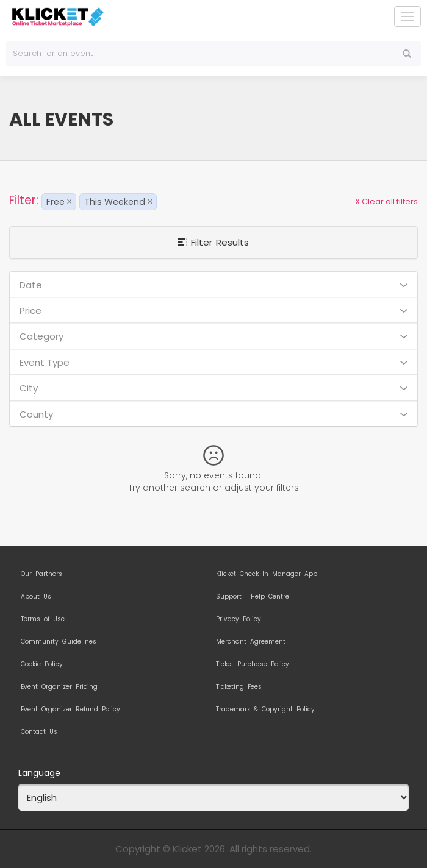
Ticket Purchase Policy (253, 664)
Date (213, 285)
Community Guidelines (59, 642)
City (213, 388)
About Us (36, 597)
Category (213, 336)
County (213, 414)
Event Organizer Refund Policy (70, 710)
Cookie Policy (42, 664)
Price (213, 311)
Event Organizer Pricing (59, 687)
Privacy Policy (239, 619)
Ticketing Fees (239, 687)
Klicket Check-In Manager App (267, 574)
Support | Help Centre (253, 597)
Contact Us (39, 732)
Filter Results (213, 242)
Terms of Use (43, 619)
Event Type (213, 362)
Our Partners (41, 574)
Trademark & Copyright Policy (265, 710)
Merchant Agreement (251, 642)
